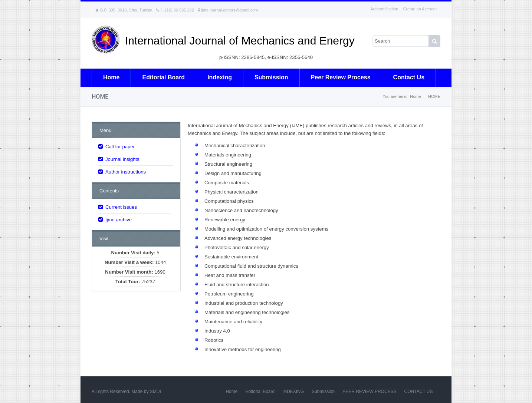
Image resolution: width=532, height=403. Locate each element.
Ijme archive (119, 220)
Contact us (409, 77)
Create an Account (420, 9)
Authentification (384, 9)
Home (111, 77)
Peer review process (341, 77)
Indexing (220, 77)
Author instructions (126, 172)
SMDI (155, 392)
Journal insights (122, 159)
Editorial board (163, 77)
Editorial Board (260, 392)
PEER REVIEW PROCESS (369, 392)
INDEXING (293, 392)
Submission (271, 77)
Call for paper (120, 147)
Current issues (121, 207)
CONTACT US (419, 392)
